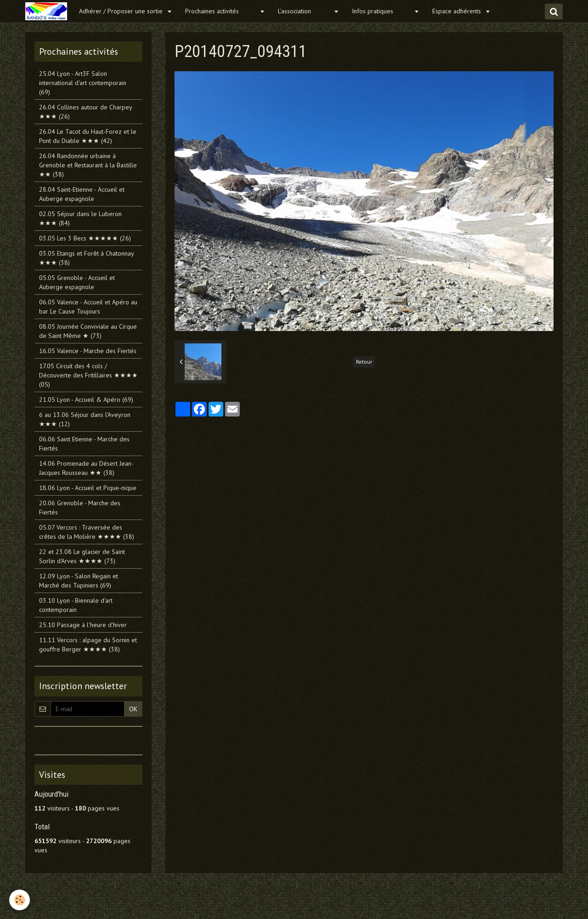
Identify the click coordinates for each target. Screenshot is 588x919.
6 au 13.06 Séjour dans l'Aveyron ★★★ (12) (85, 419)
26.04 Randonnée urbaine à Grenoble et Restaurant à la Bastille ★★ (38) (88, 165)
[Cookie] (20, 900)
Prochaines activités (221, 11)
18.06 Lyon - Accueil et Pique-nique (88, 488)
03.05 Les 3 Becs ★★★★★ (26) (85, 238)
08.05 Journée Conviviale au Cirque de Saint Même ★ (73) (88, 331)
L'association (305, 11)
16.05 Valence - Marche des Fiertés (88, 351)
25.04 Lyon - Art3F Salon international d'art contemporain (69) (83, 83)
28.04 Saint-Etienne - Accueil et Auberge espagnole (82, 194)
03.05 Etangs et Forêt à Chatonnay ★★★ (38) (86, 258)
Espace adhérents (458, 11)
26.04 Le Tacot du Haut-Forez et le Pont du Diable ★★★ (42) (88, 136)
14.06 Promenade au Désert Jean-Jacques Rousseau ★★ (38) (86, 468)
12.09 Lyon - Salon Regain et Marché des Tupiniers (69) (79, 581)
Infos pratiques (382, 11)
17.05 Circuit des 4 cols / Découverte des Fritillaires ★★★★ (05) (88, 375)
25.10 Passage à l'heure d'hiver (83, 625)
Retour (364, 362)
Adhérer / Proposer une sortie (122, 11)
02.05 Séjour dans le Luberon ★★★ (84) (80, 218)
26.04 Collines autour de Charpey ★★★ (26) (85, 112)
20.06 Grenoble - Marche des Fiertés (80, 508)
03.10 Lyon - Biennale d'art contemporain (76, 605)
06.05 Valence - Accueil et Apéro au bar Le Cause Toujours (88, 307)
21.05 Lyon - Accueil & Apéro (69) (86, 400)
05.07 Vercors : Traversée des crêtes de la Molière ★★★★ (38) (87, 532)
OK (133, 709)
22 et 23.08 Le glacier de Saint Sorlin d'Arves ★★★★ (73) (82, 556)
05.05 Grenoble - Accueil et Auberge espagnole (77, 282)
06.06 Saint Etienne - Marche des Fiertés (84, 444)
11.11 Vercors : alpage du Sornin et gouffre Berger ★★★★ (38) (88, 645)
